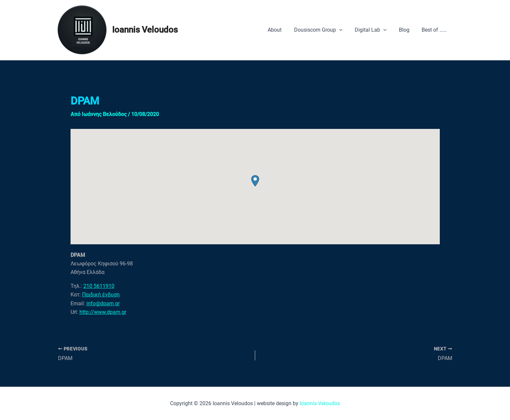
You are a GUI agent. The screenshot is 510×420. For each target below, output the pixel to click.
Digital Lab (375, 30)
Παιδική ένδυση (101, 295)
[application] (345, 30)
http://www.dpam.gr (103, 312)
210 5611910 (99, 286)
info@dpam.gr (103, 303)
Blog (407, 30)
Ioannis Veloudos (145, 30)
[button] (255, 181)
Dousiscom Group (324, 30)
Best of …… (435, 30)
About (283, 30)
